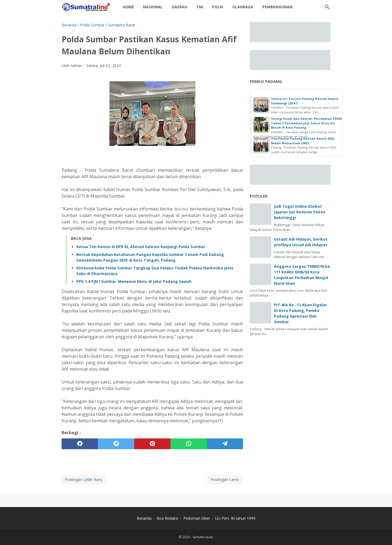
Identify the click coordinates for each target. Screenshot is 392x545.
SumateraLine (203, 537)
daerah (179, 7)
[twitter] (116, 444)
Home (128, 7)
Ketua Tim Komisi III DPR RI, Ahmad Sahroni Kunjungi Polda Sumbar (141, 247)
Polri (218, 7)
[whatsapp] (189, 444)
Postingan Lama (225, 479)
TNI (200, 7)
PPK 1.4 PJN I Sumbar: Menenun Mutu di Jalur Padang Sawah (134, 281)
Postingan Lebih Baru (83, 479)
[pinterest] (152, 444)
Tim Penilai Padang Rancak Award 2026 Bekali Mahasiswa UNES (302, 141)
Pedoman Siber (197, 518)
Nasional (153, 7)
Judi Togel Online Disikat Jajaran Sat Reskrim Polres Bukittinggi (300, 212)
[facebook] (80, 444)
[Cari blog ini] (327, 7)
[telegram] (225, 444)
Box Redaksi (168, 518)
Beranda (144, 518)
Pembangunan (277, 7)
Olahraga (243, 7)
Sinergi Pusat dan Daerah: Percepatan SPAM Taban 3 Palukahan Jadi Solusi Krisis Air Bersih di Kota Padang (306, 123)
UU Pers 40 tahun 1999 (235, 518)
